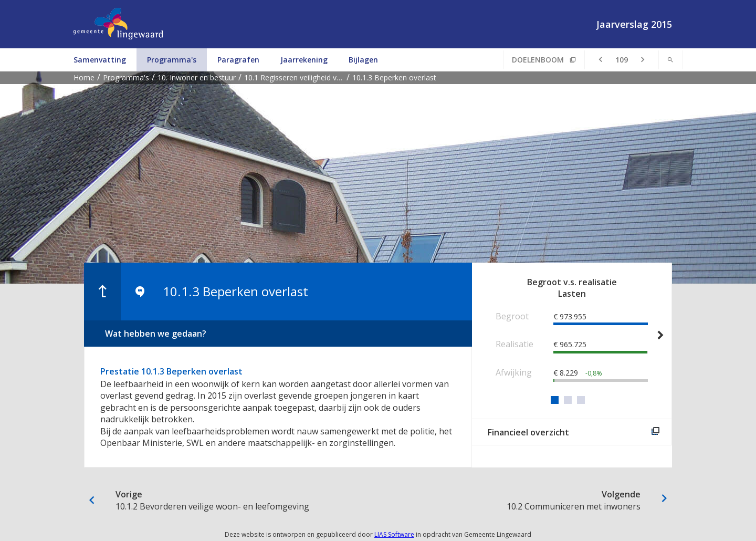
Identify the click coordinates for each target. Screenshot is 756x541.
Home (84, 77)
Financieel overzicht (528, 432)
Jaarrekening (304, 60)
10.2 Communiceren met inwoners (517, 500)
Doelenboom (538, 60)
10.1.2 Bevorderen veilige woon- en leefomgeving (239, 500)
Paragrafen (238, 60)
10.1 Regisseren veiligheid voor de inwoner (295, 77)
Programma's (172, 60)
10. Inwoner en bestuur (197, 77)
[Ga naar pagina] (622, 60)
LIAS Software (394, 534)
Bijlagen (363, 60)
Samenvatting (100, 60)
